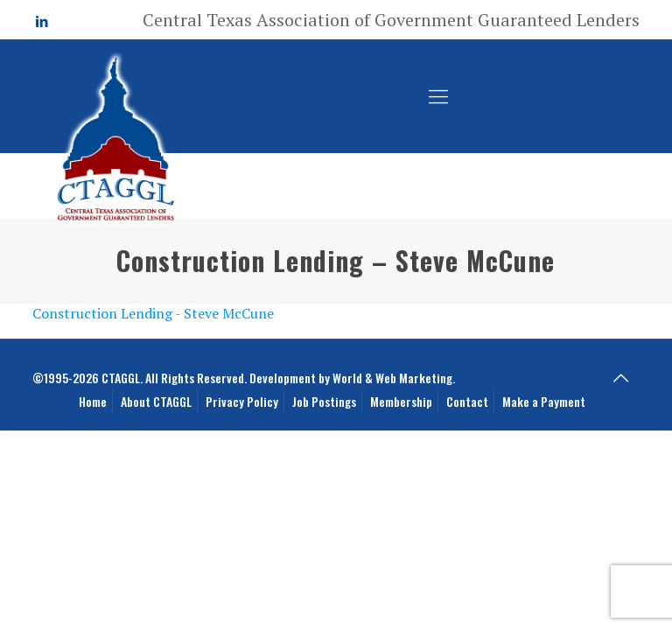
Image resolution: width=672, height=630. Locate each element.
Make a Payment (544, 401)
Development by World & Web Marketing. (352, 378)
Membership (401, 401)
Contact (467, 401)
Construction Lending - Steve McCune (153, 313)
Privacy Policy (242, 401)
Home (93, 401)
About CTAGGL (156, 401)
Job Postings (324, 401)
